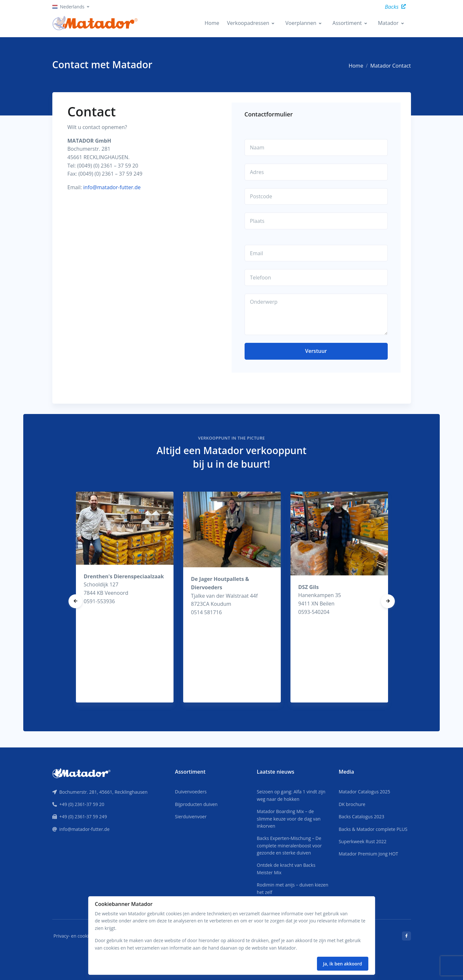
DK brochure (352, 804)
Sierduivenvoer (191, 817)
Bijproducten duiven (196, 804)
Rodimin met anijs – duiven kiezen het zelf (293, 888)
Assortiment (347, 23)
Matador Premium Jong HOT (368, 854)
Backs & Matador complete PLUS (373, 829)
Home (212, 23)
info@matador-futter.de (112, 187)
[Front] (81, 773)
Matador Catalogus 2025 (364, 792)
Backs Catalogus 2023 (361, 817)
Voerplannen (301, 23)
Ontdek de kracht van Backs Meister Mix (286, 869)
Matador (388, 23)
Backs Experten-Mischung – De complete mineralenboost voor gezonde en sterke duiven (289, 845)
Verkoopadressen (248, 23)
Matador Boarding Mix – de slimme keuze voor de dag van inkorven (289, 819)
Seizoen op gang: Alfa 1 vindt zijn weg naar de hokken (291, 795)
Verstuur (316, 351)
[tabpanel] (125, 597)
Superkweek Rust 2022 (363, 841)
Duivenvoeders (191, 792)
